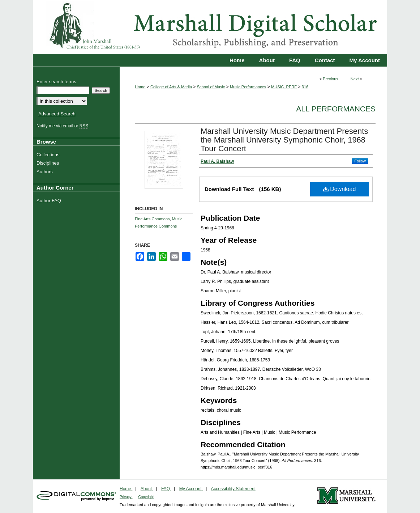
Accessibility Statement (233, 489)
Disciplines (49, 163)
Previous (331, 79)
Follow (360, 161)
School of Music (211, 87)
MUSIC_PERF (284, 87)
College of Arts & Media (171, 87)
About (147, 489)
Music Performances (248, 87)
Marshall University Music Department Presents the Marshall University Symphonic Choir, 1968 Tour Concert (284, 140)
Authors (46, 172)
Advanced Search (57, 114)
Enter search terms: (57, 82)
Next (355, 79)
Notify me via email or (63, 126)
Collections (49, 155)
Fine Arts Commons (152, 219)
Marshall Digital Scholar (210, 27)
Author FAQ (50, 201)
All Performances (336, 109)
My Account (191, 489)
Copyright (146, 497)
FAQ (166, 489)
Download (340, 189)
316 (305, 87)
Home (140, 87)
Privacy (126, 497)
